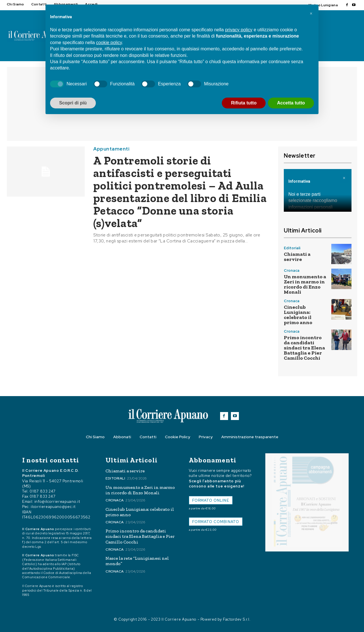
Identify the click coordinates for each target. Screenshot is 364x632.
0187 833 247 (43, 491)
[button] (311, 14)
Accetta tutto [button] (291, 103)
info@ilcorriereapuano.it (57, 502)
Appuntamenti (111, 149)
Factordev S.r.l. (237, 619)
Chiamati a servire (297, 257)
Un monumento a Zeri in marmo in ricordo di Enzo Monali (305, 284)
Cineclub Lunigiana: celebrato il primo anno (298, 315)
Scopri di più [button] (73, 103)
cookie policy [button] (109, 43)
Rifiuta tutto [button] (244, 103)
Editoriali (292, 248)
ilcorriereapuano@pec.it (53, 507)
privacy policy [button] (239, 30)
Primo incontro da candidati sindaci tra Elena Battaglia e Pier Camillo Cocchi (304, 348)
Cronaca (292, 270)
